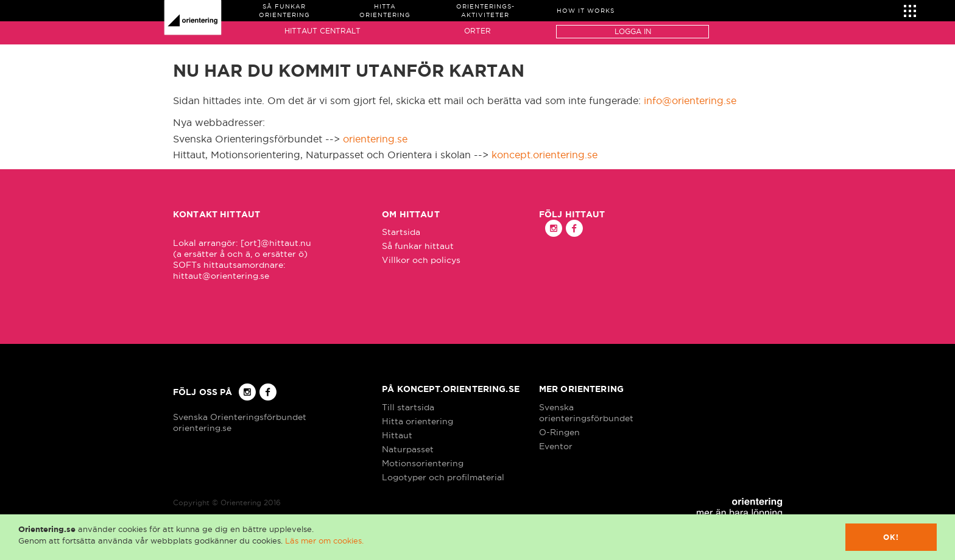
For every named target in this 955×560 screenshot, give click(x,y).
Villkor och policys (421, 260)
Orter (477, 31)
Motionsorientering (423, 463)
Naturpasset (408, 449)
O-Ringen (559, 432)
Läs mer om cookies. (324, 541)
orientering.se (375, 139)
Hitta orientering (418, 421)
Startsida (401, 232)
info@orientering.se (690, 100)
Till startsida (408, 407)
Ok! (891, 537)
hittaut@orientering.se (221, 276)
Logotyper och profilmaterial (443, 477)
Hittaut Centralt (322, 31)
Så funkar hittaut (418, 246)
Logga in (633, 31)
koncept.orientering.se (544, 155)
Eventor (556, 446)
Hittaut (397, 435)
